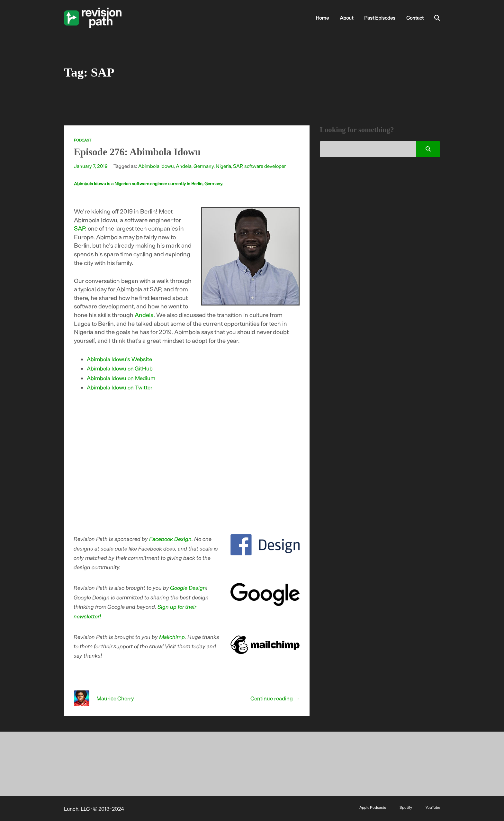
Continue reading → (275, 698)
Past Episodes (380, 18)
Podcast (83, 140)
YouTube (433, 807)
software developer (265, 166)
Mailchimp (172, 637)
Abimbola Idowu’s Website (119, 359)
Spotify (406, 807)
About (346, 18)
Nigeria (223, 166)
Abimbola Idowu (156, 166)
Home (322, 18)
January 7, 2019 (91, 166)
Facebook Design (171, 539)
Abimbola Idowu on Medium (121, 378)
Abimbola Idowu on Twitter (120, 387)
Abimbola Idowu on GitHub (120, 368)
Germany (204, 166)
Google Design (188, 588)
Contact (415, 18)
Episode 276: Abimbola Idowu (137, 152)
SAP (238, 166)
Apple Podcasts (373, 807)
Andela (184, 166)
